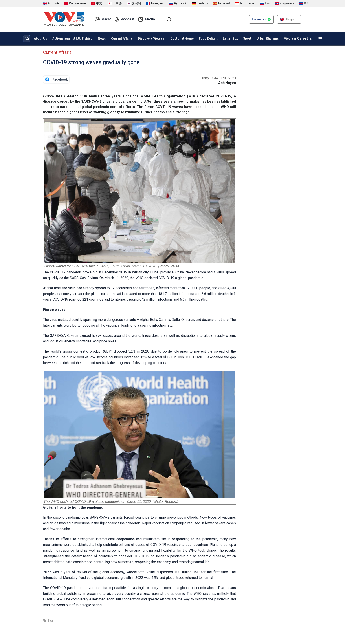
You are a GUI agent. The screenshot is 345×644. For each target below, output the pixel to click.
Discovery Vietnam (152, 38)
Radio (103, 19)
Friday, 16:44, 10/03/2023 (218, 78)
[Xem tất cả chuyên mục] (320, 39)
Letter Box (230, 38)
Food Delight (208, 38)
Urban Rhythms (268, 38)
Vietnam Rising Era (298, 38)
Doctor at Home (182, 38)
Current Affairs (122, 38)
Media (146, 19)
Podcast (125, 19)
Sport (247, 38)
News (102, 38)
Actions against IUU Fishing (72, 38)
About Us (40, 38)
